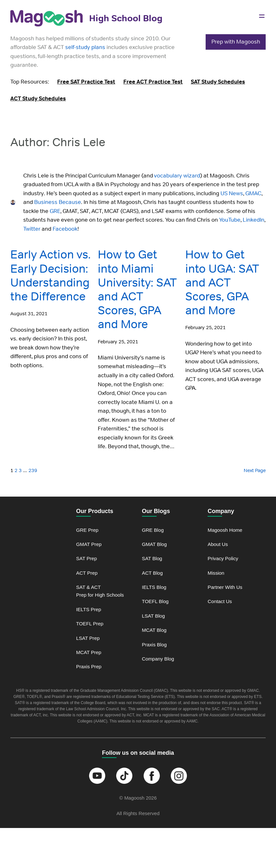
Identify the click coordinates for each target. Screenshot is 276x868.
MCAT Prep (89, 652)
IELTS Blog (154, 587)
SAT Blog (152, 558)
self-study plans (85, 47)
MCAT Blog (154, 630)
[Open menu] (262, 16)
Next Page (255, 470)
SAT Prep (87, 558)
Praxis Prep (89, 666)
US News (231, 193)
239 (33, 470)
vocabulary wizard (177, 176)
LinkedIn (253, 220)
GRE (54, 211)
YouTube (230, 220)
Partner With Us (225, 587)
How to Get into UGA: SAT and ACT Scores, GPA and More (222, 282)
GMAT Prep (89, 544)
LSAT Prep (88, 638)
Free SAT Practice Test (86, 82)
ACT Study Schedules (38, 98)
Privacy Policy (223, 558)
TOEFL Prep (90, 624)
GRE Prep (87, 530)
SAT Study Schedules (218, 82)
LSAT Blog (153, 616)
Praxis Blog (154, 645)
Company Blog (158, 659)
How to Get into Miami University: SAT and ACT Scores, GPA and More (137, 289)
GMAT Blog (154, 544)
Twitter (32, 229)
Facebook (65, 229)
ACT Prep (87, 573)
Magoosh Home (225, 530)
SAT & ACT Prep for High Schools (100, 591)
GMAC (253, 193)
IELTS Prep (89, 609)
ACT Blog (153, 573)
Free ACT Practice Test (153, 82)
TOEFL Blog (155, 601)
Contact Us (220, 601)
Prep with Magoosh (236, 42)
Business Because (57, 202)
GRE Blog (153, 530)
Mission (216, 573)
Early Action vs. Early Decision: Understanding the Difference (51, 275)
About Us (218, 544)
